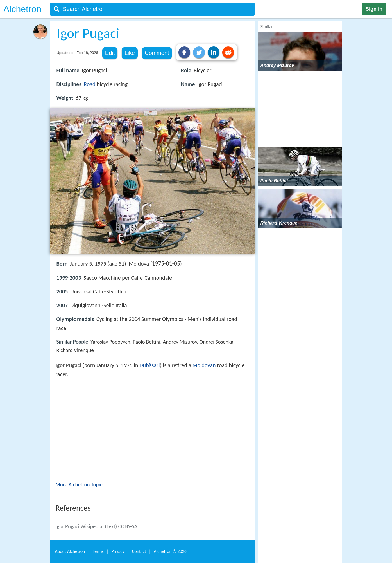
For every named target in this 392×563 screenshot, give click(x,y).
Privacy (118, 551)
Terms (98, 551)
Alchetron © (170, 551)
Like (130, 53)
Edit (110, 53)
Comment (157, 53)
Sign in (374, 9)
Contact (139, 551)
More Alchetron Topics (80, 484)
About (70, 551)
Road (89, 84)
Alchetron (22, 9)
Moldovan (204, 365)
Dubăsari (150, 365)
